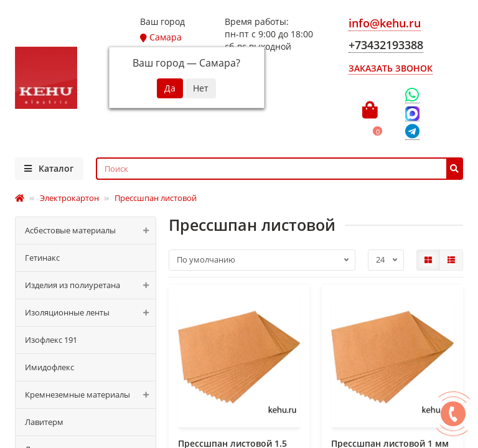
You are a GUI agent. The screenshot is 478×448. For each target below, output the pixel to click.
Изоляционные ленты (90, 313)
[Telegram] (412, 132)
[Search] (280, 169)
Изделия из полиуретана (90, 285)
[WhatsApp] (412, 95)
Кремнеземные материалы (90, 395)
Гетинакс (42, 258)
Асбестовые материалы (90, 231)
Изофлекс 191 (51, 340)
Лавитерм (44, 422)
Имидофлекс (49, 367)
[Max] (412, 114)
